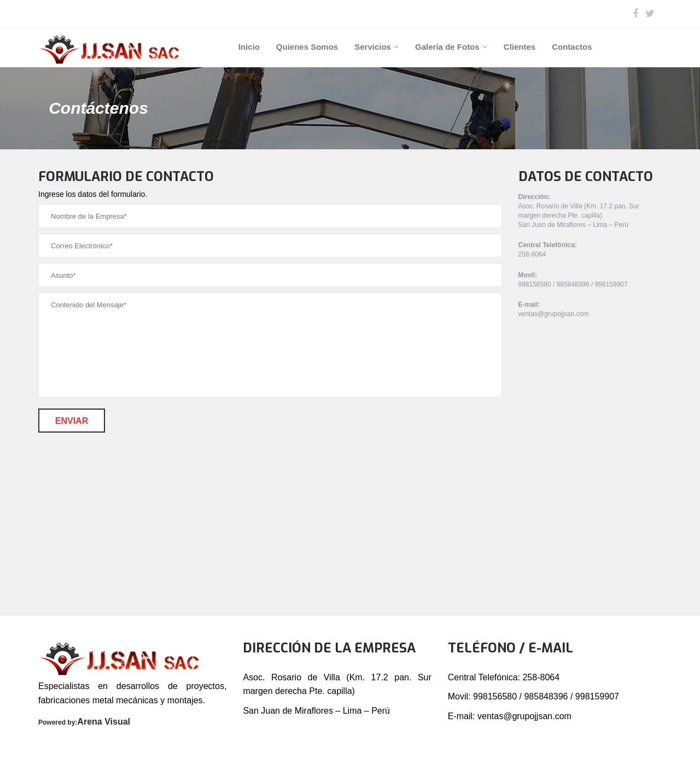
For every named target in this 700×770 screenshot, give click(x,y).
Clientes (520, 47)
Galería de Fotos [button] (451, 47)
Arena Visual (104, 722)
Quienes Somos (307, 47)
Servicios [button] (377, 47)
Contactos (572, 47)
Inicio (249, 47)
